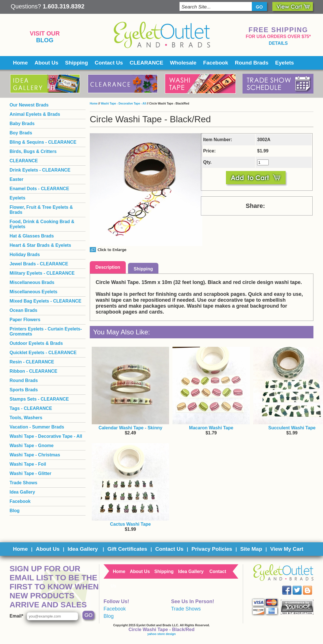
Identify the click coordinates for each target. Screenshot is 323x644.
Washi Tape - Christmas (35, 455)
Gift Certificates (127, 549)
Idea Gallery (22, 492)
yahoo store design (162, 634)
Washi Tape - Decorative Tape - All (123, 104)
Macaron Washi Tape (211, 428)
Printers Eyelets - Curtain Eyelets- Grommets (46, 331)
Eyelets (285, 63)
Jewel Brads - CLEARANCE (39, 264)
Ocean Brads (23, 310)
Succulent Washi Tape (292, 428)
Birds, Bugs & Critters (33, 151)
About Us (46, 63)
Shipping (76, 63)
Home (20, 63)
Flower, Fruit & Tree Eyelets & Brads (41, 210)
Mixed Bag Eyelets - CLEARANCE (45, 301)
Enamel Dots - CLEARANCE (39, 189)
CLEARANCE (146, 63)
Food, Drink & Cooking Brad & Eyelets (42, 224)
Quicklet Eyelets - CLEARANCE (43, 353)
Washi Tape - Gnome (32, 446)
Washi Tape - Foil (28, 464)
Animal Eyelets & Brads (35, 114)
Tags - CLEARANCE (31, 408)
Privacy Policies (212, 549)
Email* (16, 616)
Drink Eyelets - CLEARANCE (40, 170)
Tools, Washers (26, 418)
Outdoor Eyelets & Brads (36, 343)
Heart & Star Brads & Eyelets (40, 245)
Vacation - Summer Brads (37, 427)
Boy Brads (21, 133)
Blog (45, 40)
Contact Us (109, 63)
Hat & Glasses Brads (32, 236)
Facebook (216, 63)
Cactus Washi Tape (130, 524)
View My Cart (287, 549)
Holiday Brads (25, 255)
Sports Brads (24, 390)
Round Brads (252, 63)
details (278, 43)
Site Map (251, 549)
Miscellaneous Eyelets (33, 292)
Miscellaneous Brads (32, 282)
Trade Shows (23, 483)
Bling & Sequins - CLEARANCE (43, 142)
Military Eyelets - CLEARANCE (42, 273)
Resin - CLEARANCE (32, 362)
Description (108, 267)
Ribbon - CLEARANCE (33, 371)
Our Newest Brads (29, 105)
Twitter (301, 586)
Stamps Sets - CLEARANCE (39, 399)
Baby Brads (22, 124)
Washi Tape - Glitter (30, 473)
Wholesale (183, 63)
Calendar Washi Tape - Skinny (130, 428)
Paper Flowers (25, 320)
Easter (16, 179)
